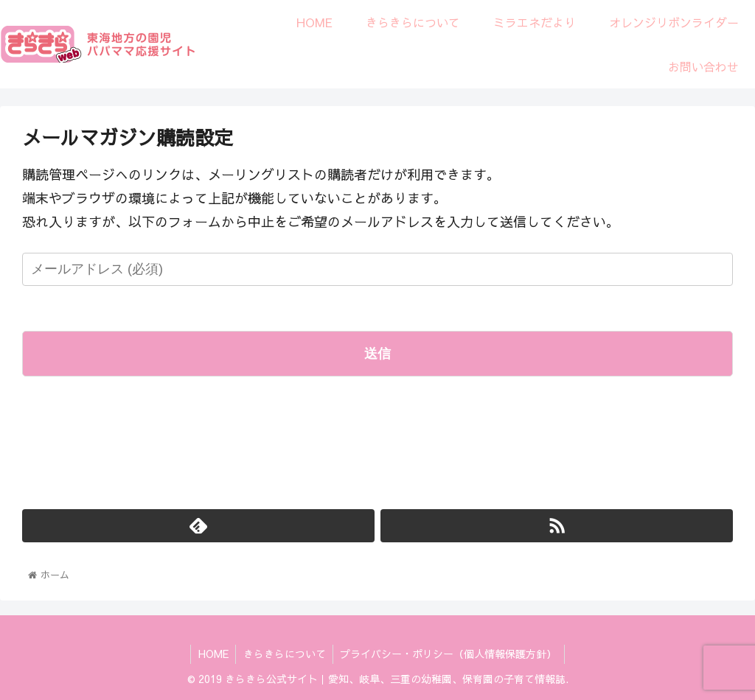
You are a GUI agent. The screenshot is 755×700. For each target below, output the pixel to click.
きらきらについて (285, 654)
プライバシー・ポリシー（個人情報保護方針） (450, 654)
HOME (213, 654)
